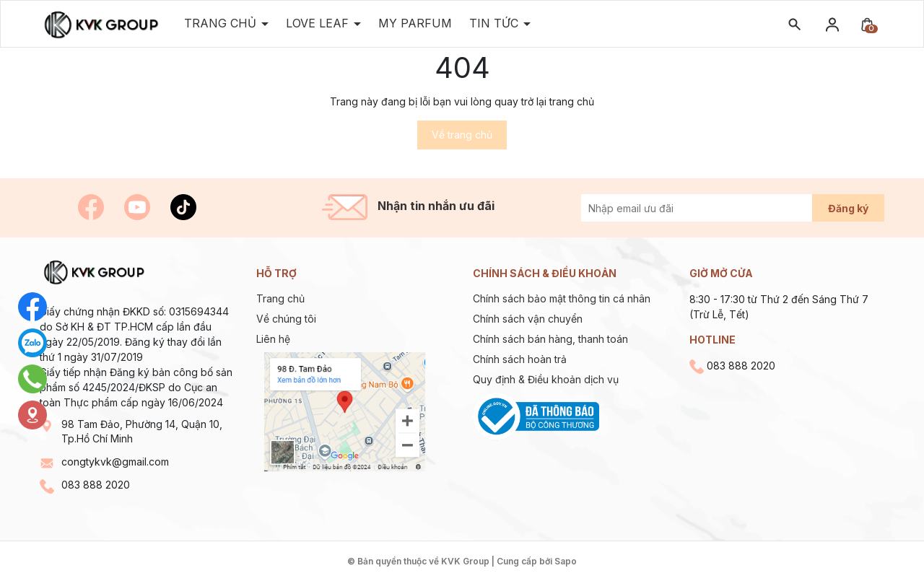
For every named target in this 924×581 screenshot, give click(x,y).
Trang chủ (280, 298)
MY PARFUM (415, 23)
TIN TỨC (496, 23)
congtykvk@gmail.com (115, 462)
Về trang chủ (462, 135)
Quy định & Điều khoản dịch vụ (546, 379)
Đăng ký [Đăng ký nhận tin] (848, 208)
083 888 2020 (96, 485)
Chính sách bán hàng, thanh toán (550, 339)
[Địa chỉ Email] (713, 208)
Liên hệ (273, 339)
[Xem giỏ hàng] (867, 23)
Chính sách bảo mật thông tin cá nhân (562, 298)
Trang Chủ (222, 23)
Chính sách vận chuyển (528, 319)
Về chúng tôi (286, 319)
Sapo (566, 561)
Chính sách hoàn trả (520, 359)
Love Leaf (319, 23)
